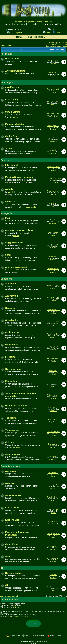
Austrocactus (53, 456)
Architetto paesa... (53, 587)
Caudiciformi (12, 544)
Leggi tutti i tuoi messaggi (58, 44)
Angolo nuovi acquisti (16, 267)
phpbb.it (34, 643)
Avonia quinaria (53, 558)
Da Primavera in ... (53, 269)
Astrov (13, 616)
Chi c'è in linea (9, 600)
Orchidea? (53, 575)
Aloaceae (10, 483)
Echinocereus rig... (53, 346)
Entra (57, 32)
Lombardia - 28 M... (53, 167)
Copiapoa (10, 308)
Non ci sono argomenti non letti (57, 43)
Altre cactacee (12, 454)
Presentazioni (12, 59)
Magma (53, 301)
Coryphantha (12, 320)
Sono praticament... (53, 89)
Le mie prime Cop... (53, 310)
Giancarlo (53, 141)
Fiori (7, 218)
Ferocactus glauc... (53, 359)
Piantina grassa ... (53, 126)
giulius (53, 235)
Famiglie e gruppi (11, 466)
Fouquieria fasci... (53, 546)
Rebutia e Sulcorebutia (17, 406)
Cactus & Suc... (53, 203)
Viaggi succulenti (14, 243)
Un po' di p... (53, 371)
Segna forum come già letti (9, 596)
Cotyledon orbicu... (53, 509)
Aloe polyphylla (53, 485)
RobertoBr (53, 459)
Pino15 (53, 488)
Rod (53, 386)
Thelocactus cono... (53, 420)
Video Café (11, 202)
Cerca (47, 32)
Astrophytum (12, 296)
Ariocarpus (11, 284)
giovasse (53, 272)
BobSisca (53, 153)
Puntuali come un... (53, 432)
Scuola (9, 148)
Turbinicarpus (12, 430)
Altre (8, 556)
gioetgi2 (53, 260)
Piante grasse (8, 83)
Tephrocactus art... (53, 395)
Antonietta (17, 448)
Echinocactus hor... (53, 334)
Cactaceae (7, 279)
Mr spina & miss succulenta (19, 230)
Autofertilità (53, 150)
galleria (11, 192)
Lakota (53, 170)
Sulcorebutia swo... (53, 407)
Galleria (9, 189)
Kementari (53, 64)
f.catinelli (53, 374)
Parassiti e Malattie (15, 124)
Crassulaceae (12, 508)
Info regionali (12, 165)
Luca (54, 537)
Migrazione (53, 73)
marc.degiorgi (53, 117)
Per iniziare (7, 54)
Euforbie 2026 (52, 522)
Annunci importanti (15, 71)
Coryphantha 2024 (53, 322)
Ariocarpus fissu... (53, 285)
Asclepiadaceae (13, 495)
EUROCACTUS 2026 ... (55, 179)
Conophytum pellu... (54, 534)
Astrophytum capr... (53, 298)
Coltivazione (11, 100)
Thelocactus (11, 418)
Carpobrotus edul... (53, 138)
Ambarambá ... (53, 257)
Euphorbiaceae (13, 520)
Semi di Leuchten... (53, 114)
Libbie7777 (53, 411)
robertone (53, 194)
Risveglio (53, 220)
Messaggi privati (15, 33)
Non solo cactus (13, 573)
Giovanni (53, 129)
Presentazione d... (53, 60)
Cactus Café (11, 136)
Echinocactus (12, 332)
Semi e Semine (13, 112)
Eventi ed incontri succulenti (20, 177)
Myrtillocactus (53, 444)
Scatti (8, 255)
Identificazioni (12, 87)
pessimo (16, 117)
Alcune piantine (53, 232)
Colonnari (10, 442)
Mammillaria (11, 381)
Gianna (53, 76)
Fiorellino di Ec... (53, 497)
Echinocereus (12, 345)
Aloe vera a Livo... (53, 101)
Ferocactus (11, 357)
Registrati (53, 30)
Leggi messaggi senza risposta (57, 46)
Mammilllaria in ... (53, 383)
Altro (3, 568)
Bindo (53, 105)
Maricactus (53, 350)
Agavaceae (11, 471)
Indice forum (5, 46)
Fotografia (7, 213)
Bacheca (6, 160)
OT (7, 585)
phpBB (29, 642)
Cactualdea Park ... (53, 244)
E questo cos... (53, 473)
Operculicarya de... (53, 191)
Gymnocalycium (13, 369)
